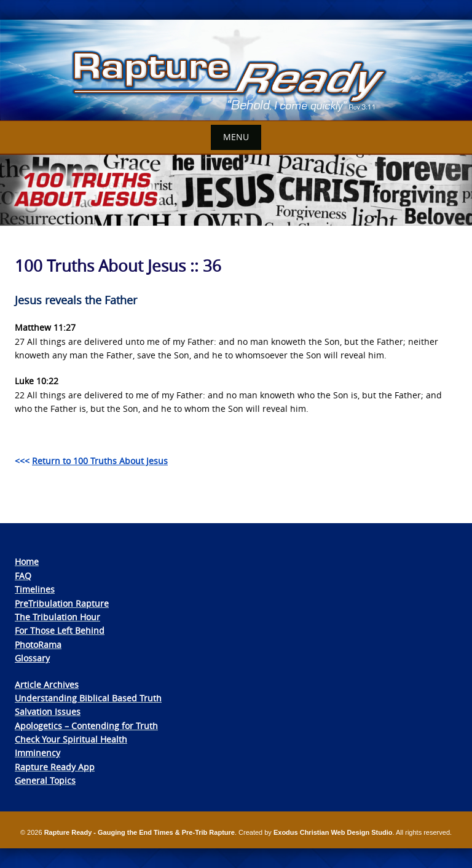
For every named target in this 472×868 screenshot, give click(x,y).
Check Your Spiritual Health (71, 739)
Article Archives (47, 685)
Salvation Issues (48, 712)
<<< (91, 461)
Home (27, 562)
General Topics (45, 780)
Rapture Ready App (55, 767)
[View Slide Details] (236, 70)
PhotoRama (38, 645)
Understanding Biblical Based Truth (88, 698)
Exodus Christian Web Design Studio (333, 832)
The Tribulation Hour (57, 617)
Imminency (37, 753)
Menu (236, 137)
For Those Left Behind (60, 630)
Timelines (35, 589)
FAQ (23, 576)
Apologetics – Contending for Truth (86, 726)
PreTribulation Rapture (62, 603)
